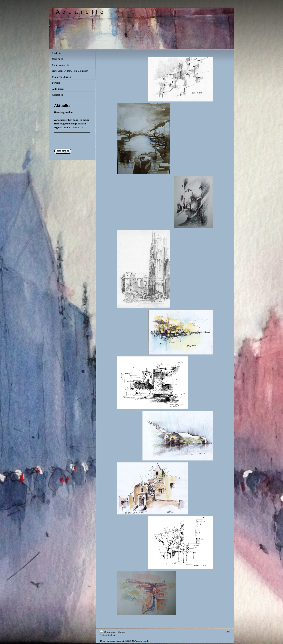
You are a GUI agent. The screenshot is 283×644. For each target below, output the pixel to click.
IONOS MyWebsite (134, 641)
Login (227, 631)
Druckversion (108, 632)
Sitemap (121, 632)
